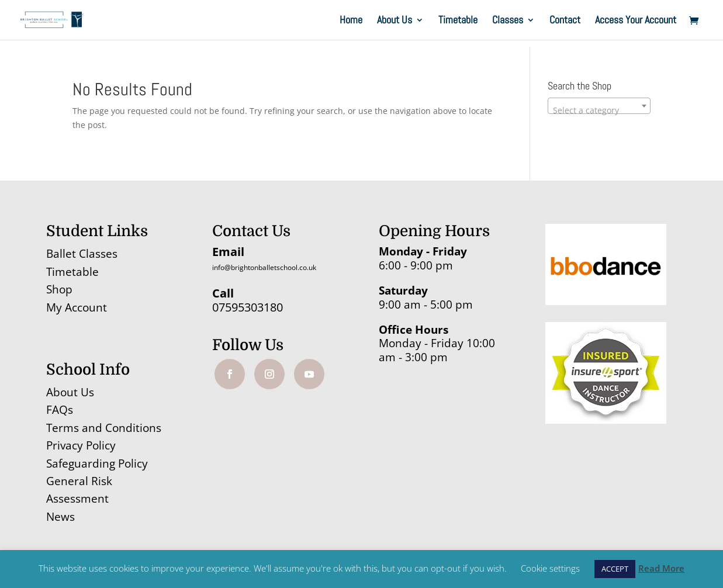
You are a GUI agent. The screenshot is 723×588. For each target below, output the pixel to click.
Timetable (458, 21)
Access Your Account (636, 21)
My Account (77, 307)
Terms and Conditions (104, 428)
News (60, 517)
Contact (565, 21)
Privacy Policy (81, 445)
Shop (59, 289)
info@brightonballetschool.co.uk (264, 267)
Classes (508, 21)
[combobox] (599, 106)
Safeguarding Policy (97, 464)
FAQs (60, 410)
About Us (395, 21)
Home (351, 21)
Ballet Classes (82, 254)
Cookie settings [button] (550, 568)
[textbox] (599, 110)
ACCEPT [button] (615, 569)
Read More (661, 568)
